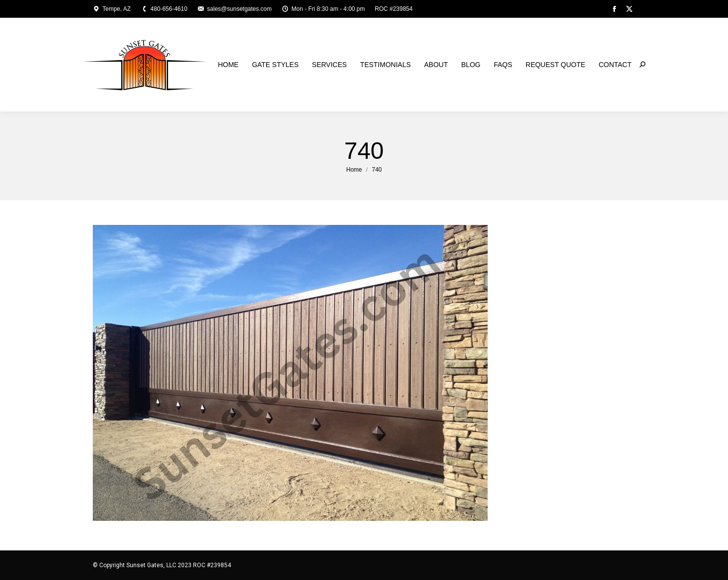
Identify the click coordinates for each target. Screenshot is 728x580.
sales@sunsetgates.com (235, 9)
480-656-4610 (164, 9)
